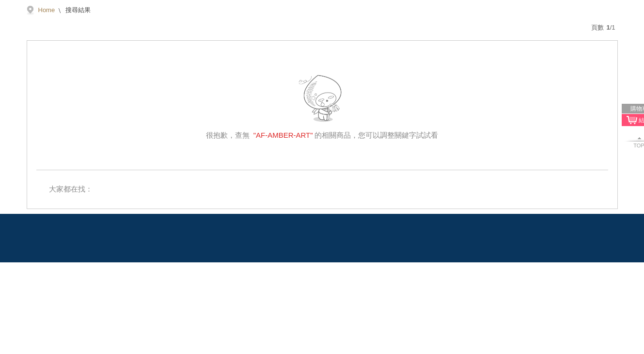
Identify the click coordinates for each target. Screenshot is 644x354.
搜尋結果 (77, 10)
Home (47, 10)
